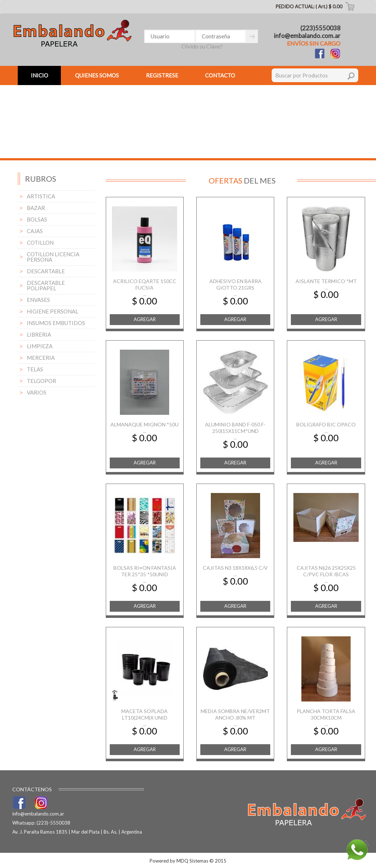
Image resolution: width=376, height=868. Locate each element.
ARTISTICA (41, 196)
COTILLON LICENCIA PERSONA (53, 257)
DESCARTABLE (46, 271)
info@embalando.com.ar (307, 36)
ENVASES (38, 300)
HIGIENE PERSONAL (53, 311)
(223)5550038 (320, 28)
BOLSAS (37, 219)
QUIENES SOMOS (97, 75)
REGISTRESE (162, 75)
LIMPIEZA (40, 346)
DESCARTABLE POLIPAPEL (46, 285)
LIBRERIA (39, 334)
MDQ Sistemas (192, 861)
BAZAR (36, 208)
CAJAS (35, 231)
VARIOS (37, 392)
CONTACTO (220, 75)
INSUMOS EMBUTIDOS (56, 323)
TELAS (35, 369)
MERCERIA (41, 358)
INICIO (39, 75)
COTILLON (40, 243)
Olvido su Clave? (202, 46)
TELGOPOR (41, 381)
